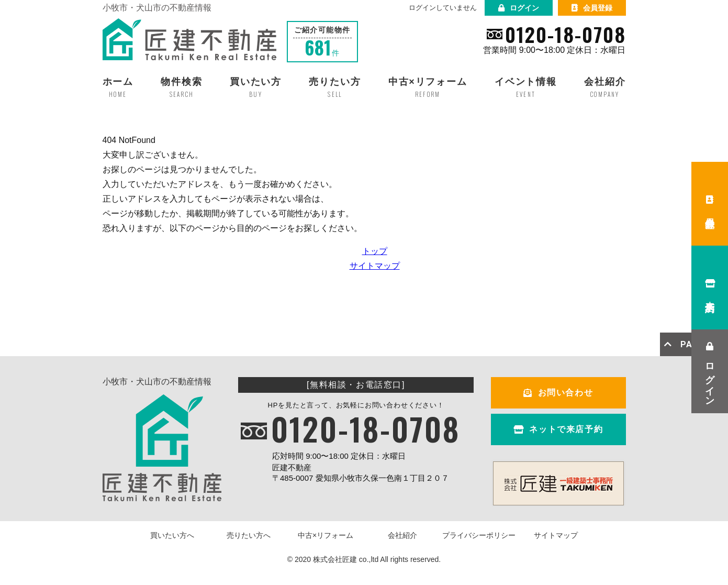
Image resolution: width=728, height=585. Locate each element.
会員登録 (592, 8)
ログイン (519, 8)
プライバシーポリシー (479, 535)
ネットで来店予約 (558, 429)
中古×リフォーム (326, 535)
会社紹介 (402, 535)
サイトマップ (375, 266)
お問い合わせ (558, 393)
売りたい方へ (249, 535)
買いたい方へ (172, 535)
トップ (375, 251)
